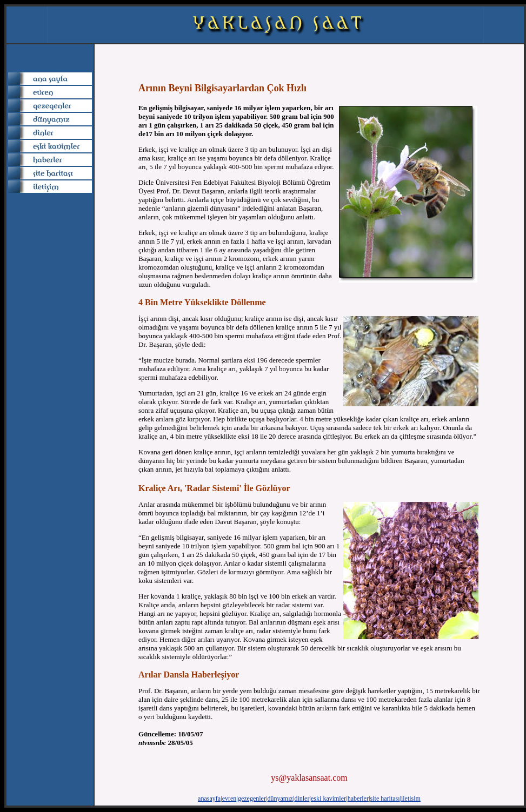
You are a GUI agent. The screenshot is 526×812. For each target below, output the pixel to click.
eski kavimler (328, 798)
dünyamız (280, 798)
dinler (302, 798)
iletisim (411, 798)
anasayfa (209, 798)
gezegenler (252, 798)
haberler (358, 798)
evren (229, 798)
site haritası (385, 798)
